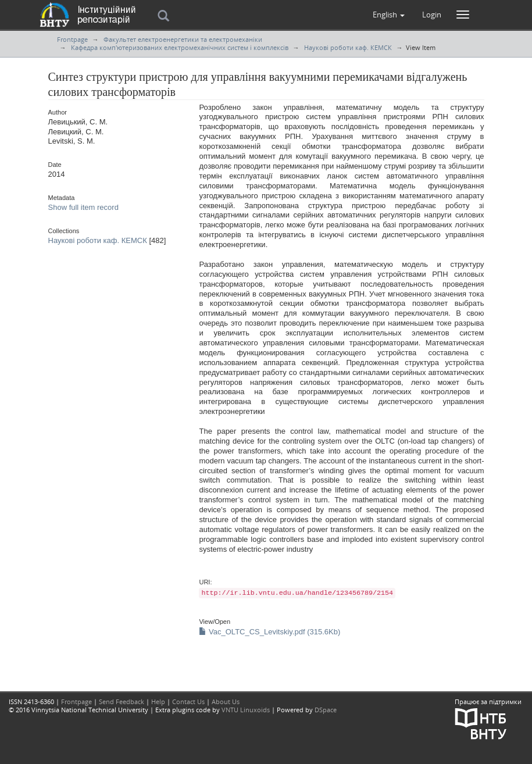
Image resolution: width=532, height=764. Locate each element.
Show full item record (83, 207)
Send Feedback (122, 701)
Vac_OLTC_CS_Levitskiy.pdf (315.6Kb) (269, 632)
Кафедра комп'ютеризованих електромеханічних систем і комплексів (180, 47)
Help (158, 701)
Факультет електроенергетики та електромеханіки (183, 39)
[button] (389, 15)
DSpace (326, 710)
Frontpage (72, 39)
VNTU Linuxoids (246, 710)
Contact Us (188, 701)
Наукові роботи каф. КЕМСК (348, 47)
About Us (226, 701)
